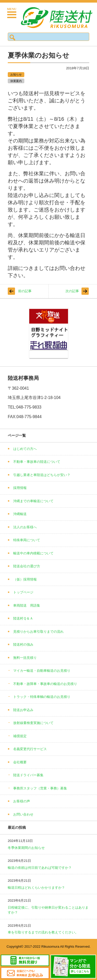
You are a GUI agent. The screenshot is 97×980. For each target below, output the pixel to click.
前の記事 (25, 291)
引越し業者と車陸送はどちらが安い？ (42, 475)
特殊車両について (27, 540)
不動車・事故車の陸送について (37, 462)
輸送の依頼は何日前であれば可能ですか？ (40, 868)
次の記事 (72, 291)
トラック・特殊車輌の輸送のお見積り (42, 697)
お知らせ (16, 74)
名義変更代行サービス (30, 749)
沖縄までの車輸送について (33, 501)
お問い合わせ (23, 814)
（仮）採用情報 (25, 579)
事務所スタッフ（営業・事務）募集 (40, 788)
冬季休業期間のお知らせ (26, 848)
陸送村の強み (23, 644)
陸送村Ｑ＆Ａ (23, 618)
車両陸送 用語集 (27, 605)
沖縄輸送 (20, 514)
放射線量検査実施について (33, 723)
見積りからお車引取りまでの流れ (38, 632)
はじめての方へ (25, 449)
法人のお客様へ (25, 527)
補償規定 (20, 736)
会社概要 (20, 762)
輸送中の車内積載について (33, 553)
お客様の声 (22, 801)
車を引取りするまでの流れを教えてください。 (43, 932)
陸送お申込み (23, 710)
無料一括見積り (25, 658)
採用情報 (20, 488)
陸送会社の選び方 (27, 566)
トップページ (23, 592)
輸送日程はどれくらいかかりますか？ (36, 888)
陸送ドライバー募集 (28, 775)
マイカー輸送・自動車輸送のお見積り (42, 671)
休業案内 (16, 81)
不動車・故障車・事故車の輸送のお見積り (45, 684)
